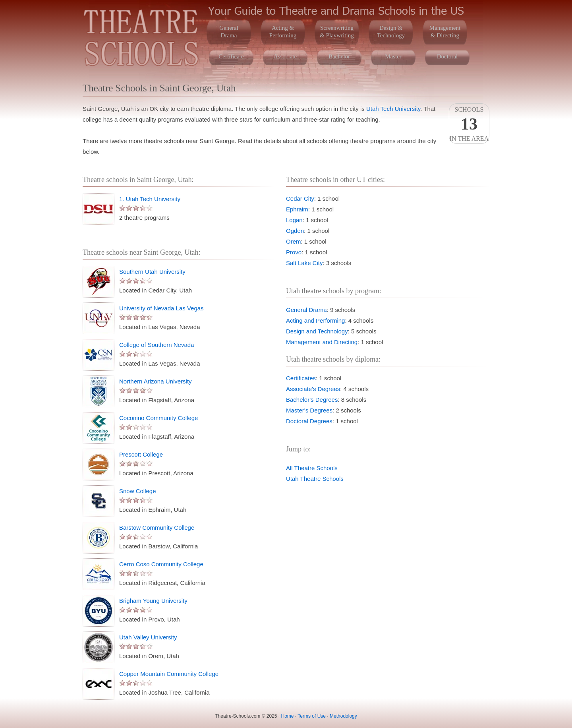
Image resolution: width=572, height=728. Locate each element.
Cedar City (300, 198)
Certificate (231, 56)
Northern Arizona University (156, 381)
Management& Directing (445, 32)
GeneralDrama (229, 32)
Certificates (301, 378)
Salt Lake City (304, 263)
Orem (294, 241)
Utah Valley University (148, 637)
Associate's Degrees (313, 389)
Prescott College (141, 454)
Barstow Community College (157, 528)
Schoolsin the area (469, 124)
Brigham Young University (153, 601)
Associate (285, 56)
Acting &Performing (283, 32)
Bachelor (339, 56)
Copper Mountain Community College (169, 674)
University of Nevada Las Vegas (161, 308)
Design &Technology (391, 32)
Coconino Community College (158, 418)
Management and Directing (322, 342)
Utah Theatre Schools (315, 479)
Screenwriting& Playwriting (337, 32)
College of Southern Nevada (157, 345)
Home (288, 716)
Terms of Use (312, 716)
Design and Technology (317, 331)
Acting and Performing (315, 320)
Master (393, 56)
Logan (294, 220)
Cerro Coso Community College (161, 564)
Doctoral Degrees (309, 421)
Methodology (343, 716)
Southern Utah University (152, 272)
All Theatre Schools (312, 468)
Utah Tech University (393, 109)
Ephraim (297, 209)
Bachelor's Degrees (312, 400)
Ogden (295, 231)
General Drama (306, 310)
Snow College (138, 491)
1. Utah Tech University (150, 199)
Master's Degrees (309, 410)
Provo (294, 252)
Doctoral (447, 56)
